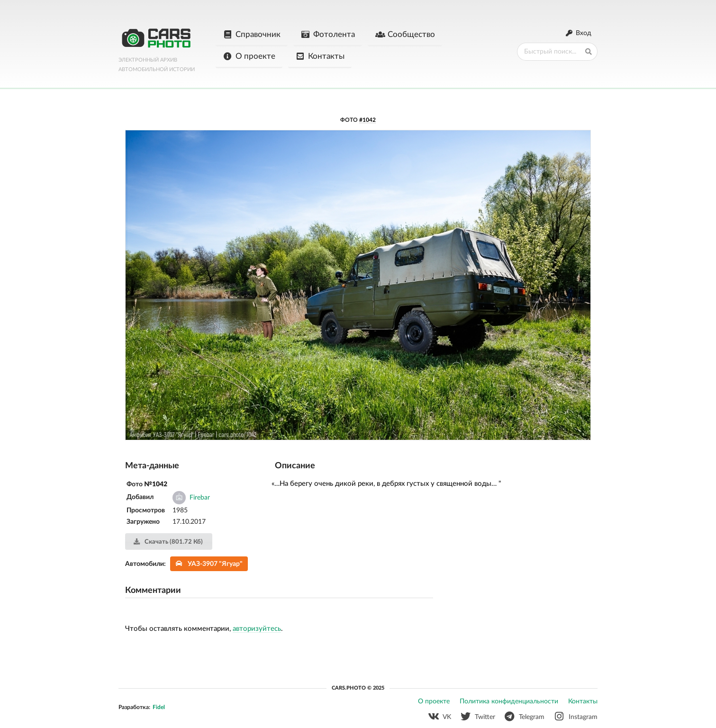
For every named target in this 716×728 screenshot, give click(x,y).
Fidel (159, 707)
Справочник (252, 35)
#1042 (367, 120)
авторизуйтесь (257, 629)
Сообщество (405, 35)
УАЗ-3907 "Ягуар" (209, 564)
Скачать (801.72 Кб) (168, 542)
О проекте (249, 56)
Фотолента (328, 35)
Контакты (320, 56)
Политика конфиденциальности (509, 701)
